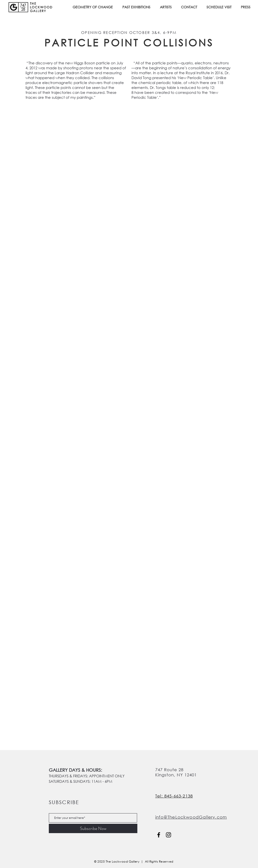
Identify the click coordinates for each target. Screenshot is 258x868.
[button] (137, 7)
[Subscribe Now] (93, 828)
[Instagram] (168, 835)
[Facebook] (159, 835)
